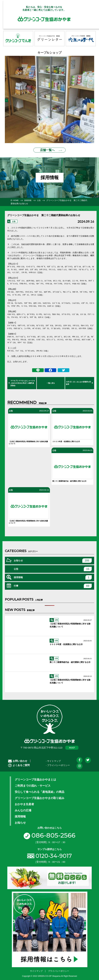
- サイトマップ (53, 759)
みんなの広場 (23, 808)
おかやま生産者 (24, 802)
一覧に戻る (51, 381)
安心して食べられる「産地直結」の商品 (40, 790)
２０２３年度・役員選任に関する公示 (66, 439)
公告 (14, 219)
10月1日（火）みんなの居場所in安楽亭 (78, 381)
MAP (72, 746)
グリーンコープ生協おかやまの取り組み (40, 796)
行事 (53, 584)
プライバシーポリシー (58, 969)
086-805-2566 (49, 833)
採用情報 (53, 575)
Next (93, 99)
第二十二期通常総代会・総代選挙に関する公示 (69, 479)
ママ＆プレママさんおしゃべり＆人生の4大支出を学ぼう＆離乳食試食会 (23, 381)
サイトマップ (36, 969)
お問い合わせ (18, 759)
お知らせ (53, 558)
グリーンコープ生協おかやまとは (35, 777)
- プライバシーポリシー (58, 763)
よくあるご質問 (19, 763)
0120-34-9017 (54, 854)
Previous (6, 99)
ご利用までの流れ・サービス (33, 784)
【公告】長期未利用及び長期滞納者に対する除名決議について (28, 440)
